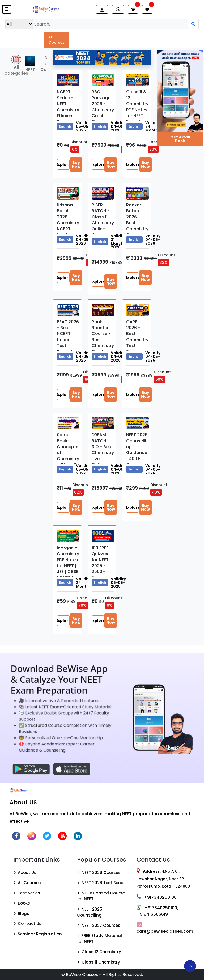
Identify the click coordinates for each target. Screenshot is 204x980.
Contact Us (27, 924)
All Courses (57, 40)
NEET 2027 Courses (99, 925)
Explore (63, 164)
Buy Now (76, 164)
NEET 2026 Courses (99, 873)
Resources (166, 37)
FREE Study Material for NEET (99, 939)
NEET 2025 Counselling (90, 912)
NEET (30, 64)
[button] (7, 9)
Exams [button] (80, 37)
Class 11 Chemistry (99, 962)
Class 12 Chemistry (99, 952)
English (65, 126)
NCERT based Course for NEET (101, 896)
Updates (31, 37)
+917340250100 (157, 897)
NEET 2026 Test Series (101, 883)
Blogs (191, 37)
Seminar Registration (38, 934)
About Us (25, 873)
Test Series (104, 40)
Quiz (143, 37)
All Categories (13, 65)
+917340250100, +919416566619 (157, 911)
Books (124, 37)
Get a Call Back (180, 139)
